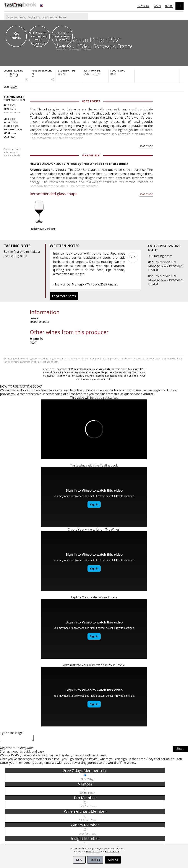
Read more (146, 146)
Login (157, 6)
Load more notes (64, 296)
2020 (14, 87)
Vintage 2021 (91, 155)
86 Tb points (91, 101)
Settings (95, 860)
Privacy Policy (112, 852)
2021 (6, 87)
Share (180, 750)
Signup (169, 6)
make (34, 252)
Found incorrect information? (12, 153)
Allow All (113, 860)
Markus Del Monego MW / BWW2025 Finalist (166, 266)
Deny (79, 860)
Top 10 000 (143, 6)
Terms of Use (93, 852)
